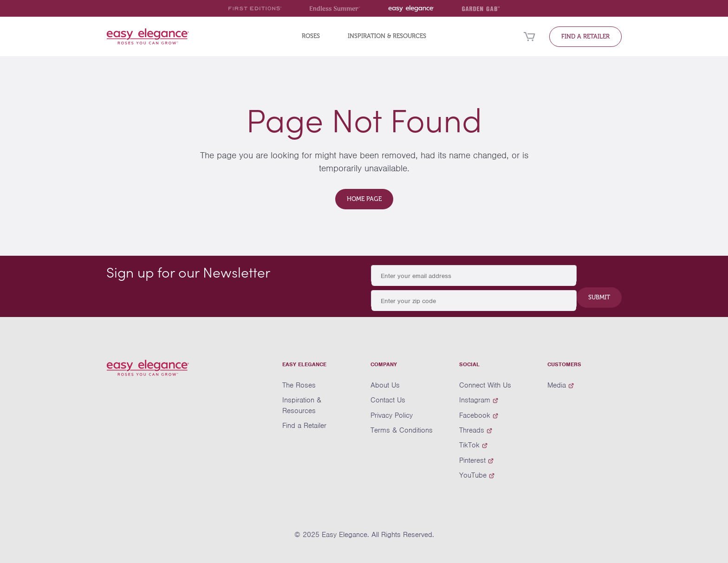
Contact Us (388, 400)
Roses (311, 36)
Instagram (479, 400)
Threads (476, 430)
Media (561, 385)
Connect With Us (485, 385)
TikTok (473, 445)
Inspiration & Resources (387, 36)
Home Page (364, 199)
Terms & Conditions (402, 430)
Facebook (479, 415)
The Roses (299, 385)
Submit (599, 297)
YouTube (477, 475)
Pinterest (476, 460)
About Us (385, 385)
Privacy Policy (392, 415)
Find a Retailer (585, 36)
